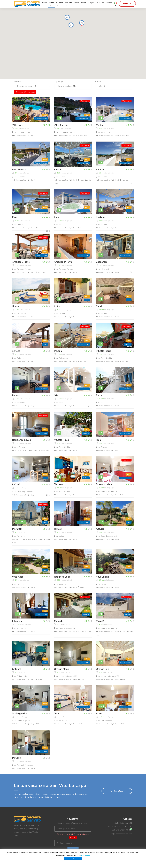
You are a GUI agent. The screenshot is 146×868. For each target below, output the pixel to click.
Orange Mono (62, 669)
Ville (45, 522)
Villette (128, 344)
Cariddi (100, 306)
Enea (15, 217)
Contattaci (117, 791)
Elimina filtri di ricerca (25, 92)
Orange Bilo (102, 669)
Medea (100, 125)
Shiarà (57, 170)
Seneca (16, 351)
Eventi (84, 3)
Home (45, 3)
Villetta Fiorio (103, 351)
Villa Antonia (61, 125)
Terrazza (59, 484)
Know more (86, 855)
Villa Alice (18, 577)
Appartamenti (125, 119)
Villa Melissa (19, 170)
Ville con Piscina (41, 119)
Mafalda (59, 621)
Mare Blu (101, 621)
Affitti (45, 115)
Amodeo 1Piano (21, 262)
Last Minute (127, 4)
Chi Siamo (100, 3)
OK (73, 859)
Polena (58, 351)
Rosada (58, 529)
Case (129, 211)
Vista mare (85, 101)
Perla (99, 395)
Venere (100, 170)
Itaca (57, 217)
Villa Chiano (102, 577)
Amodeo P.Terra (63, 262)
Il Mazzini (17, 621)
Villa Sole (17, 125)
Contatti (109, 3)
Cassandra (102, 262)
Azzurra (100, 529)
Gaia (56, 714)
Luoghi (91, 3)
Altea (99, 714)
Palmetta (17, 529)
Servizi (77, 3)
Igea (98, 440)
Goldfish (17, 669)
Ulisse (16, 306)
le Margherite (20, 714)
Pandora (17, 758)
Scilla (57, 307)
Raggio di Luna (62, 577)
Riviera (16, 395)
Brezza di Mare (104, 484)
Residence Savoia (22, 440)
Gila (56, 395)
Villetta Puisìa (62, 440)
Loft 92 (16, 485)
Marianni (101, 217)
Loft (45, 478)
